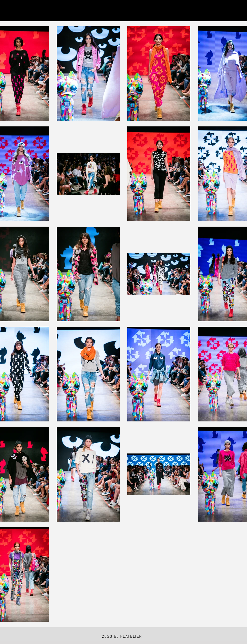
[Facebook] (34, 11)
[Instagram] (10, 11)
